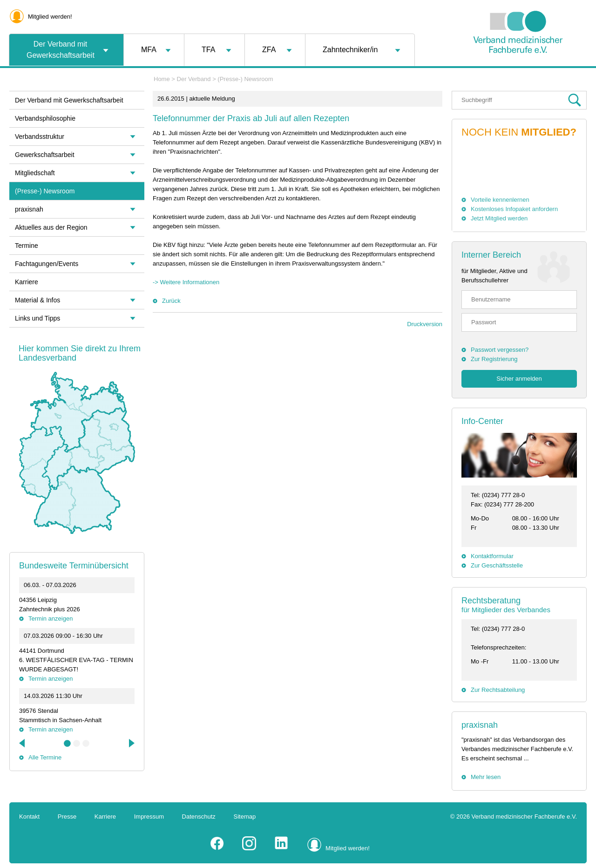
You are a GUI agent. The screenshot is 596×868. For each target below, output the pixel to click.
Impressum (149, 817)
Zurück (171, 301)
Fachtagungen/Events (47, 264)
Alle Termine (45, 757)
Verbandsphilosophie (45, 118)
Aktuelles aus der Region (51, 227)
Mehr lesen (486, 777)
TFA (208, 50)
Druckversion (425, 324)
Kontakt (29, 817)
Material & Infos (37, 300)
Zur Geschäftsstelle (497, 565)
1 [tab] (68, 744)
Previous (23, 743)
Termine (27, 246)
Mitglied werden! (50, 17)
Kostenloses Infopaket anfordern (514, 209)
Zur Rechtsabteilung (498, 690)
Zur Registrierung (494, 359)
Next (131, 743)
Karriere (27, 282)
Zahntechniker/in (350, 50)
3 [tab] (86, 744)
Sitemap (245, 817)
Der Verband (194, 79)
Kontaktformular (492, 556)
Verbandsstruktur (40, 137)
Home (162, 79)
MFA (149, 50)
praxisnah (480, 725)
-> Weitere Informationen (186, 282)
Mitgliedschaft (35, 173)
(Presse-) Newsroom (245, 79)
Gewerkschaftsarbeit (45, 155)
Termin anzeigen (51, 619)
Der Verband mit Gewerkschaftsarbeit (61, 50)
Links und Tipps (37, 318)
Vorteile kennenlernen (500, 200)
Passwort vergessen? (500, 350)
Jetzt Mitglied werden (499, 218)
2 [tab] (77, 744)
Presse (67, 817)
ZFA (269, 50)
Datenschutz (199, 817)
